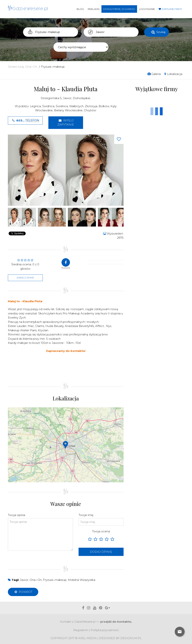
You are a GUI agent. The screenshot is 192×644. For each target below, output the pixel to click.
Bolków (104, 106)
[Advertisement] (76, 367)
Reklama (94, 9)
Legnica (35, 106)
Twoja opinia (16, 515)
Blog (80, 9)
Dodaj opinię (101, 552)
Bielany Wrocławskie (68, 110)
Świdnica (48, 106)
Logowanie (147, 9)
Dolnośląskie (81, 98)
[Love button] (119, 139)
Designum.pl (131, 638)
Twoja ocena (101, 531)
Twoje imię (86, 515)
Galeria (154, 74)
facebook (66, 264)
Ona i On (31, 67)
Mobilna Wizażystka (82, 580)
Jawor (67, 98)
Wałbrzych (76, 106)
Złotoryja (91, 106)
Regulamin (81, 630)
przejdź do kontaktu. (116, 622)
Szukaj (161, 32)
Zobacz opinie (25, 278)
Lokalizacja (173, 74)
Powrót (23, 592)
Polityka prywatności (105, 630)
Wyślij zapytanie (66, 123)
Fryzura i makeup (53, 67)
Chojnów (90, 110)
